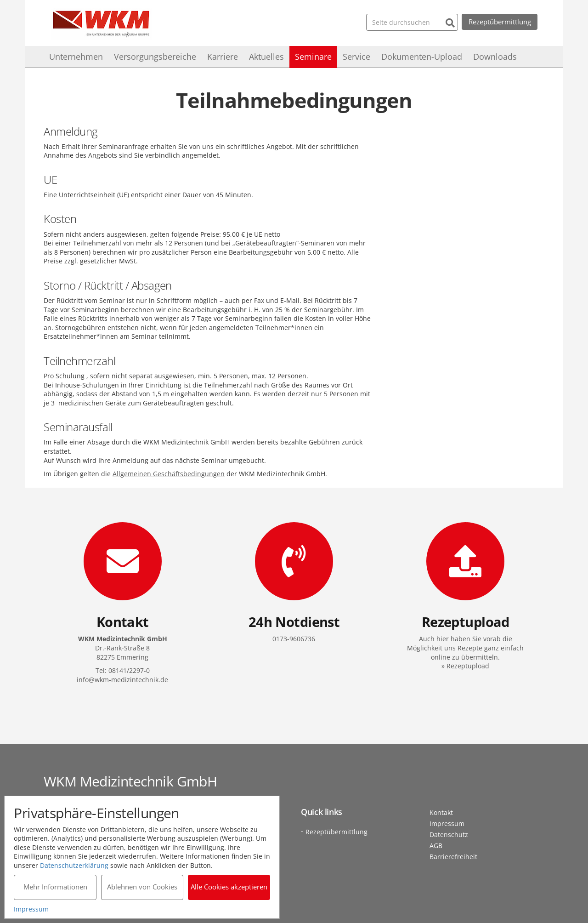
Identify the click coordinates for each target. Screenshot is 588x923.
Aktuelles (266, 57)
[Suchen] (449, 22)
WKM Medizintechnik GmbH (101, 24)
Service (356, 57)
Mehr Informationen (55, 887)
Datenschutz (449, 835)
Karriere (223, 57)
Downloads (495, 57)
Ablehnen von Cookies (142, 887)
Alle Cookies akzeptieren (229, 887)
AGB (436, 846)
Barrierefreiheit (453, 857)
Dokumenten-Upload (422, 57)
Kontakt (441, 812)
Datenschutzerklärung (75, 865)
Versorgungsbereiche (155, 57)
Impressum (447, 823)
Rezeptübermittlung (499, 22)
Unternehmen (76, 57)
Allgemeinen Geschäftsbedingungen (169, 474)
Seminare (313, 57)
